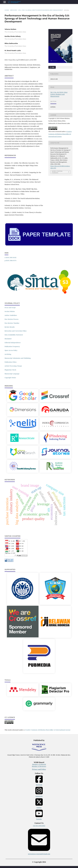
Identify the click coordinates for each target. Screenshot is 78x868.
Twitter (39, 803)
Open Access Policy (11, 350)
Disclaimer (8, 339)
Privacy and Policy (39, 769)
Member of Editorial (39, 764)
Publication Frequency (12, 346)
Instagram (39, 792)
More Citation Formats (57, 172)
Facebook (39, 780)
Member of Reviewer (39, 766)
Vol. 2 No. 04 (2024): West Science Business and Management (40, 10)
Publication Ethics (11, 362)
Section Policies (10, 311)
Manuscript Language (12, 374)
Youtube (39, 815)
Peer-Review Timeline (12, 323)
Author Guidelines (11, 315)
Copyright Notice (10, 378)
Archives (14, 10)
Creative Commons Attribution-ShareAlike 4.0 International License (60, 134)
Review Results (10, 327)
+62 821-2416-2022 (39, 826)
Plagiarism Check (10, 370)
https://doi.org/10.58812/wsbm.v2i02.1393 (22, 60)
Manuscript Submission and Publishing (18, 358)
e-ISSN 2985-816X (10, 258)
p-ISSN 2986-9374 (10, 260)
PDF (53, 67)
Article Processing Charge (13, 366)
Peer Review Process (11, 319)
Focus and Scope (10, 308)
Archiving (8, 354)
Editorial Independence (13, 343)
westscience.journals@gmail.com (39, 841)
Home (7, 10)
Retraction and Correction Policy (16, 331)
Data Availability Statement (14, 335)
